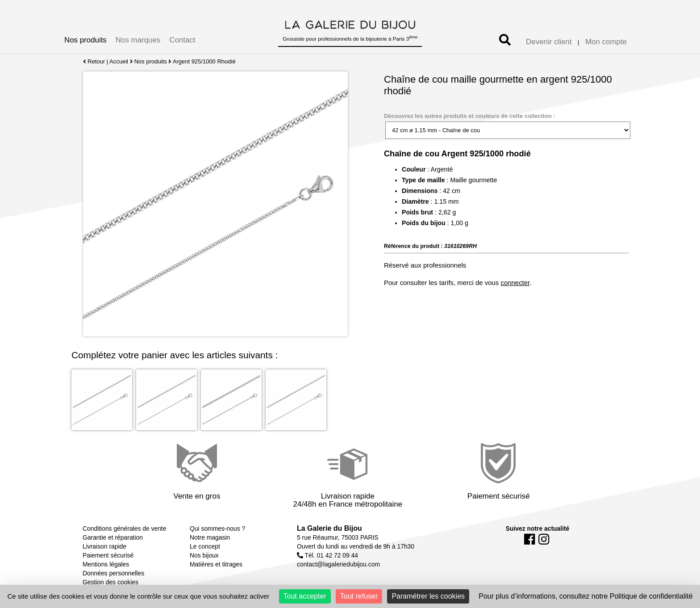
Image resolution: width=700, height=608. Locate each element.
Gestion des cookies (110, 582)
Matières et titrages (216, 564)
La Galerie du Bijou (329, 528)
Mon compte (606, 42)
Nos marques (138, 40)
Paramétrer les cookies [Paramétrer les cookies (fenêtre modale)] (428, 596)
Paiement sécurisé (108, 555)
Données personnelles (113, 573)
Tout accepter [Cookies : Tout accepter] (305, 596)
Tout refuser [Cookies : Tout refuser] (359, 596)
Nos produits (85, 40)
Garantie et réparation (113, 537)
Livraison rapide (104, 546)
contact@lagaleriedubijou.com (338, 564)
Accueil (119, 61)
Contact (182, 40)
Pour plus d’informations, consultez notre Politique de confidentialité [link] (585, 596)
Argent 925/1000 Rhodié (204, 61)
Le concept (205, 546)
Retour (94, 61)
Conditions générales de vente (124, 528)
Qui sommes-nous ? (217, 528)
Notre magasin (210, 537)
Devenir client (549, 42)
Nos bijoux (204, 555)
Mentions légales (106, 564)
